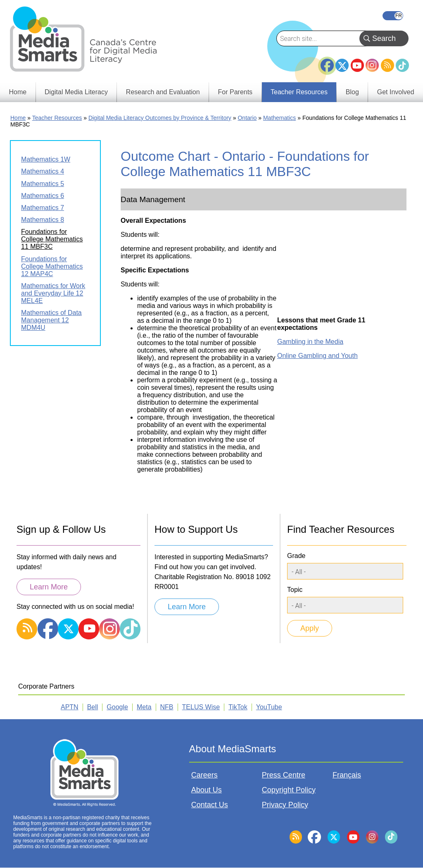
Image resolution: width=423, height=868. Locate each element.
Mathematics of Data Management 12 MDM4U (51, 320)
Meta (144, 707)
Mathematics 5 (43, 184)
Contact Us (210, 805)
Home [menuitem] (18, 92)
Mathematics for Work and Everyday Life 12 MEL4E (53, 293)
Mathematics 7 (43, 208)
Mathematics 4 (43, 171)
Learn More (49, 587)
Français (393, 16)
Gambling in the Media (310, 342)
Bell (93, 707)
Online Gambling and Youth (317, 356)
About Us (207, 790)
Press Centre (284, 775)
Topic (295, 590)
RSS (387, 65)
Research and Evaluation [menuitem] (163, 92)
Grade (296, 556)
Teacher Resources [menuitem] (299, 92)
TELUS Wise (201, 707)
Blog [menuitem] (352, 92)
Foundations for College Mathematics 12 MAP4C (52, 266)
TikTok (402, 65)
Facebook (327, 62)
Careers (204, 775)
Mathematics (279, 118)
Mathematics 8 (43, 220)
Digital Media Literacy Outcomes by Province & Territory (160, 118)
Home (18, 118)
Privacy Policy (285, 805)
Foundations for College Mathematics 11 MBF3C (52, 239)
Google (117, 707)
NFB (167, 707)
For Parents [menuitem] (235, 92)
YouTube (357, 65)
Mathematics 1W (46, 159)
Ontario (247, 118)
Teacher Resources (57, 118)
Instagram (372, 65)
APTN (70, 707)
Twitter (342, 65)
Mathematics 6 (43, 196)
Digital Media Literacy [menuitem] (76, 92)
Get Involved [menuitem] (396, 92)
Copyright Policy (289, 790)
